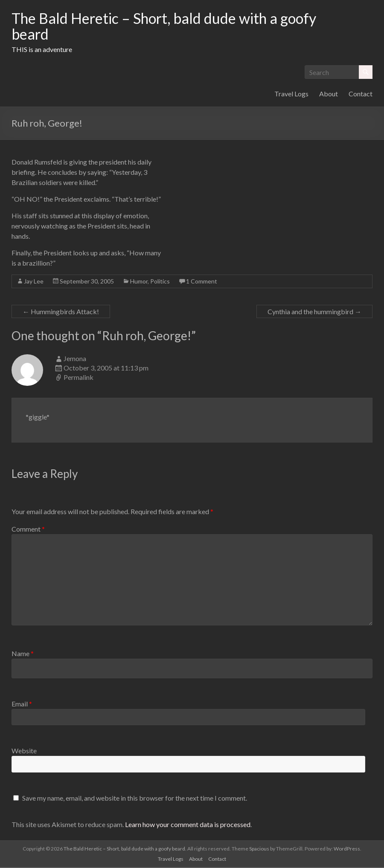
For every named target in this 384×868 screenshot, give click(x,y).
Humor (139, 282)
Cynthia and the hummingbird (314, 312)
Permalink (79, 378)
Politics (160, 282)
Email (22, 705)
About (329, 94)
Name (23, 654)
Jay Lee (34, 282)
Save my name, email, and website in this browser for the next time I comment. (135, 799)
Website (24, 751)
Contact (361, 94)
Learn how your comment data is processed (188, 825)
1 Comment (202, 282)
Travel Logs (291, 94)
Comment (28, 530)
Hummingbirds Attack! (61, 312)
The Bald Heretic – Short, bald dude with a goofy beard (173, 26)
